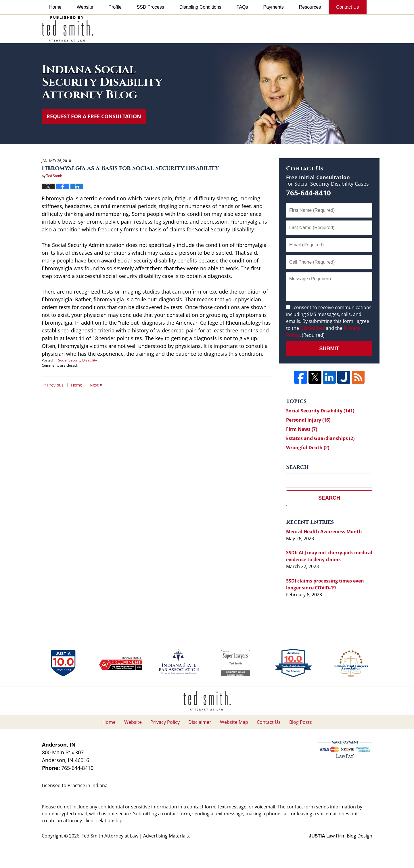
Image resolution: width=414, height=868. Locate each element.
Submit (329, 349)
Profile (115, 7)
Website (85, 7)
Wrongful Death (308, 448)
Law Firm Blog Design (341, 836)
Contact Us (347, 7)
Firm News (302, 429)
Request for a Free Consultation (94, 116)
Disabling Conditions (200, 7)
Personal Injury (308, 420)
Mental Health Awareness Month (324, 532)
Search (329, 498)
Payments (274, 7)
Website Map (234, 722)
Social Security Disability (77, 360)
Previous (53, 384)
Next (96, 384)
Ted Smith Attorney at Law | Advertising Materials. (136, 836)
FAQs (242, 7)
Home (55, 7)
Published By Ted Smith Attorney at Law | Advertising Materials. (298, 29)
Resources (310, 7)
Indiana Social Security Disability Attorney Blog (67, 29)
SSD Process (151, 7)
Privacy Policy (165, 722)
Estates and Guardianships (320, 438)
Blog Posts (301, 722)
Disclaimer (312, 328)
